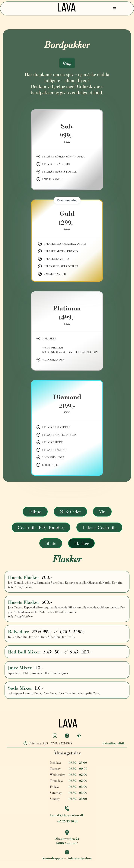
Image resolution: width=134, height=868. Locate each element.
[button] (114, 8)
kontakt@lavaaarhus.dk (67, 815)
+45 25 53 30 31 (67, 821)
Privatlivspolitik (114, 743)
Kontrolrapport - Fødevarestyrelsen (67, 858)
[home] (66, 8)
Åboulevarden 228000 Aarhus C (67, 841)
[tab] (35, 512)
